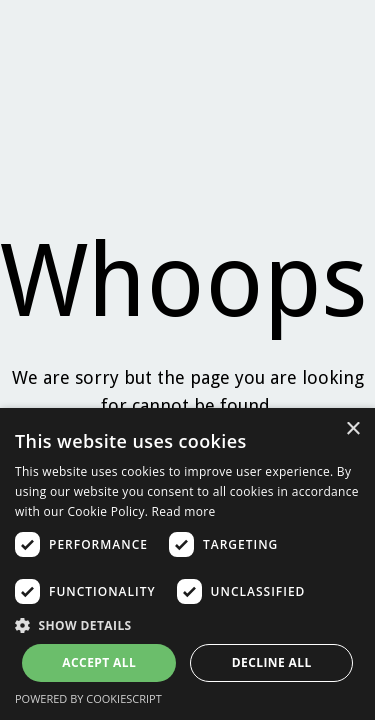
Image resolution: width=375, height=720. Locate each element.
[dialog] (187, 564)
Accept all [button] (99, 662)
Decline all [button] (272, 662)
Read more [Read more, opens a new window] (184, 511)
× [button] (352, 429)
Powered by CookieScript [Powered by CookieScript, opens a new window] (88, 698)
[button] (187, 625)
